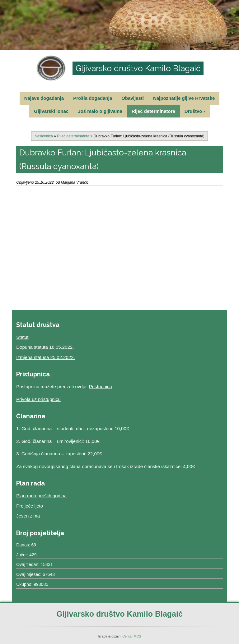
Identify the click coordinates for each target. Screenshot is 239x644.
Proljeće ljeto (30, 506)
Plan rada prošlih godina (41, 496)
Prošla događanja (93, 98)
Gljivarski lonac (51, 111)
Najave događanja (44, 98)
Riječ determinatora (153, 111)
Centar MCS (132, 636)
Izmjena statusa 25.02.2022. (45, 357)
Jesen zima (28, 516)
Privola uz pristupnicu (38, 399)
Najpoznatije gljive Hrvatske (184, 98)
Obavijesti (133, 98)
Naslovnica (44, 136)
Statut (22, 337)
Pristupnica (101, 386)
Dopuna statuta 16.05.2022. (45, 347)
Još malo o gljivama (100, 111)
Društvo (195, 111)
